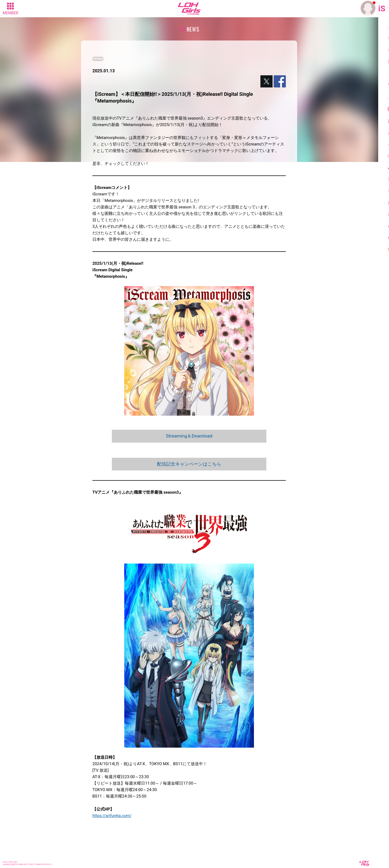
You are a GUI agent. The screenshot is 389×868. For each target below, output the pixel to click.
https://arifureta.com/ (112, 816)
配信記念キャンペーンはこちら (189, 464)
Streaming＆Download (189, 436)
